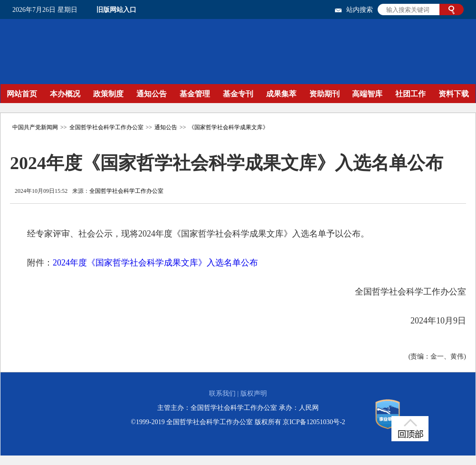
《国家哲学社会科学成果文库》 (228, 127)
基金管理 (195, 94)
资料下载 (454, 94)
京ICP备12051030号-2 (314, 422)
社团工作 (410, 94)
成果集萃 (281, 94)
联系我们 (222, 394)
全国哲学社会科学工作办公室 (106, 127)
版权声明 (254, 394)
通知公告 (152, 94)
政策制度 (108, 94)
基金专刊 (238, 94)
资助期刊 (324, 94)
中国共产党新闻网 (35, 127)
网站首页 (22, 94)
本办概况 (65, 94)
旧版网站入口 (116, 10)
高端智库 (367, 94)
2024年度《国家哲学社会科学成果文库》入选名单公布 (155, 263)
